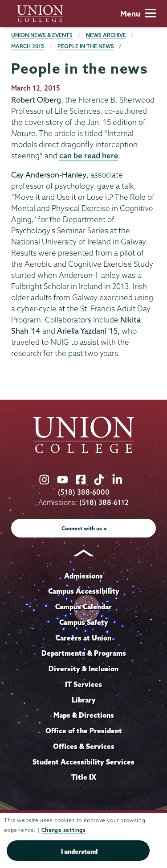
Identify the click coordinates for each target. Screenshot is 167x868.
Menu (138, 14)
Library (84, 700)
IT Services (83, 684)
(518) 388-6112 (104, 502)
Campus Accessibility (84, 591)
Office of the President (84, 731)
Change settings (64, 830)
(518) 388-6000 (84, 492)
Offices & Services (84, 746)
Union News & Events (42, 35)
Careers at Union (83, 638)
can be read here (89, 155)
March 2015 (28, 46)
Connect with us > (84, 528)
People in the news (86, 46)
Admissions (83, 576)
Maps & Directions (84, 715)
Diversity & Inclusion (83, 669)
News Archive (106, 35)
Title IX (84, 777)
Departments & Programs (84, 653)
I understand (79, 851)
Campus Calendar (83, 607)
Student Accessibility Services (83, 762)
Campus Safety (84, 622)
